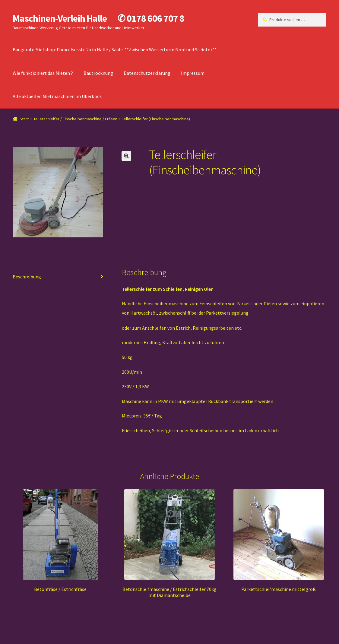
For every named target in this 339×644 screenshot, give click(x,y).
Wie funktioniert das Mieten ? (43, 73)
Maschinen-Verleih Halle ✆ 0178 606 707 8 (98, 18)
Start (24, 119)
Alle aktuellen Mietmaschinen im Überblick (57, 96)
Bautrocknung (98, 73)
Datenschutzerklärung (147, 73)
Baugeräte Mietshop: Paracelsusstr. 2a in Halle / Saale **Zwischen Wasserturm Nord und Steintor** (115, 49)
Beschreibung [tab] (27, 277)
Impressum (193, 73)
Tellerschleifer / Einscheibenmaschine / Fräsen (75, 119)
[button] (126, 156)
